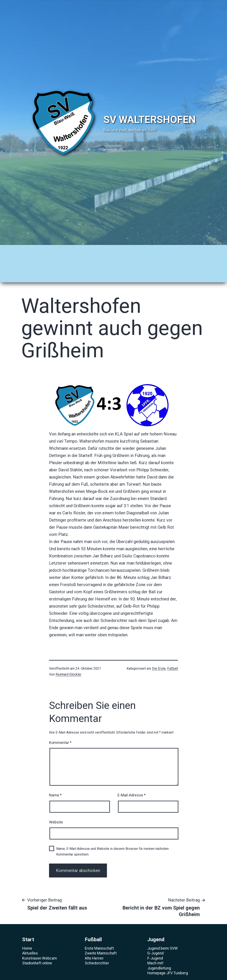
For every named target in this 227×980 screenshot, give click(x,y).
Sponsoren (139, 251)
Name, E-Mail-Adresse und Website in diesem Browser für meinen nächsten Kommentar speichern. (112, 838)
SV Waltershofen (150, 120)
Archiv (169, 251)
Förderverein (110, 263)
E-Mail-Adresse (132, 782)
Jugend (76, 251)
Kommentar (60, 729)
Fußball (49, 251)
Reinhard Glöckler (68, 661)
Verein (195, 251)
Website (56, 809)
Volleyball (106, 251)
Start (24, 251)
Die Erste (159, 655)
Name (55, 782)
